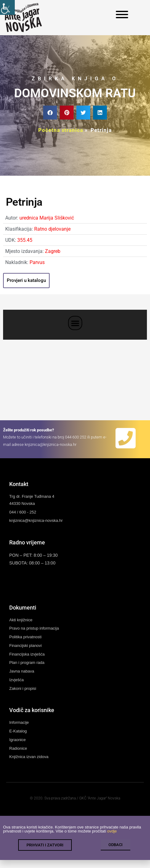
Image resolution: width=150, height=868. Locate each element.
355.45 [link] (25, 240)
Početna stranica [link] (61, 130)
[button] (50, 113)
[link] (7, 7)
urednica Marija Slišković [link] (47, 218)
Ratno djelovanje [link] (52, 229)
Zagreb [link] (53, 251)
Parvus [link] (37, 262)
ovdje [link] (112, 832)
